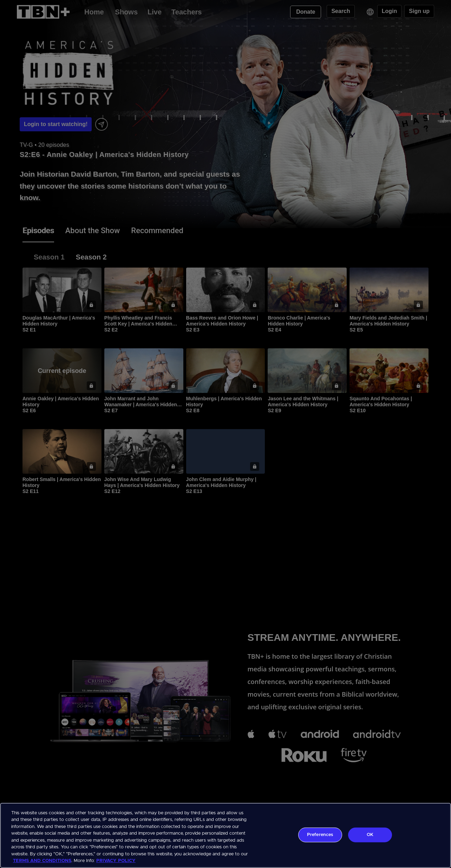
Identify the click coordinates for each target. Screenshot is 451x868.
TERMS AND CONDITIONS (42, 861)
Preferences (320, 835)
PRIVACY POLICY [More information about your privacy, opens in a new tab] (116, 861)
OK (370, 835)
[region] (225, 835)
